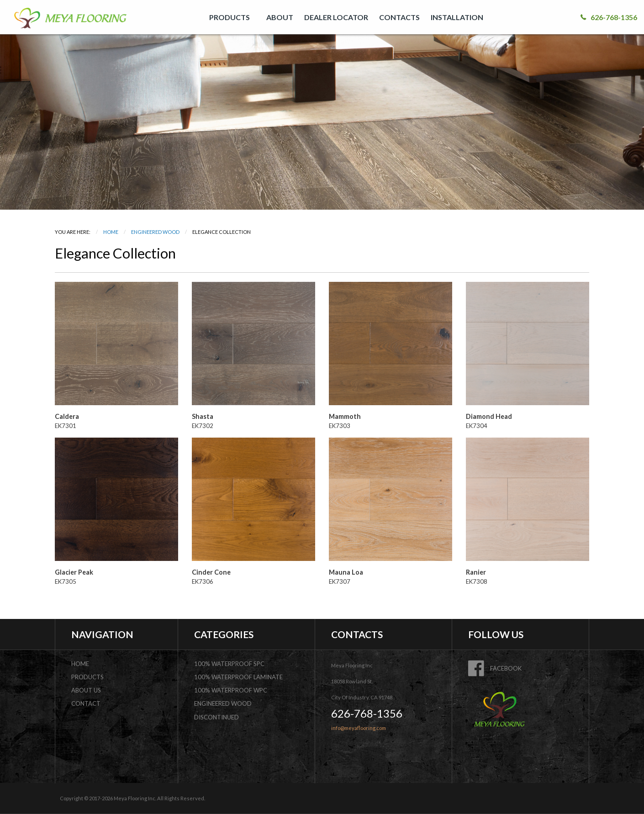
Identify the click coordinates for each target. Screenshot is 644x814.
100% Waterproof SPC (229, 664)
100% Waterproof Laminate (238, 677)
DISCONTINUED (216, 717)
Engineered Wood (155, 232)
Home (111, 232)
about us (86, 690)
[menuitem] (232, 17)
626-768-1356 (609, 17)
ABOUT (280, 17)
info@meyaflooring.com (359, 728)
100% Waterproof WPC (231, 690)
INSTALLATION (457, 17)
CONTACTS (399, 17)
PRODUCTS (230, 17)
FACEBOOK (495, 668)
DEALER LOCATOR (336, 17)
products (87, 677)
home (80, 664)
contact (86, 703)
